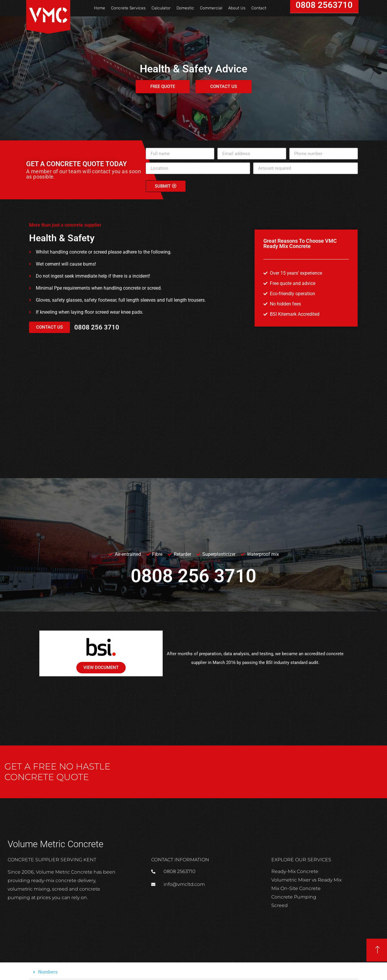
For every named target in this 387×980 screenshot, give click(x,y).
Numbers (48, 972)
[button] (193, 972)
